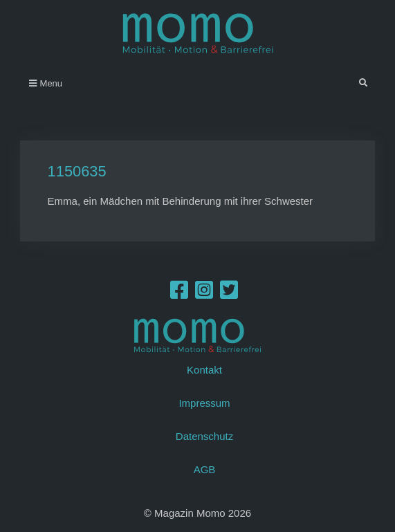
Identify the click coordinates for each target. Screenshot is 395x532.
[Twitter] (229, 294)
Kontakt (204, 370)
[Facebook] (179, 294)
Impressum (204, 403)
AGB (205, 469)
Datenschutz (204, 436)
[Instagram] (204, 294)
